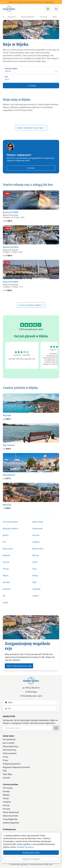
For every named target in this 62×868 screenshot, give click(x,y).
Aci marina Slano (10, 522)
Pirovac (6, 562)
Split (34, 582)
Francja (6, 805)
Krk (4, 542)
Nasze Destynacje (11, 812)
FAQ (5, 771)
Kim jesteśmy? (9, 739)
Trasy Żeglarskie (10, 819)
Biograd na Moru (11, 528)
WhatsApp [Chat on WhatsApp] (31, 692)
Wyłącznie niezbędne (31, 859)
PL (31, 708)
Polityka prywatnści (12, 764)
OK (56, 728)
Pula (34, 569)
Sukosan (7, 589)
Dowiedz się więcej (25, 847)
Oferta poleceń (10, 753)
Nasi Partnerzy (10, 750)
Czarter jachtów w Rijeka (31, 305)
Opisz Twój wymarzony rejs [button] (19, 666)
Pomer (6, 569)
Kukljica (36, 542)
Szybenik (36, 589)
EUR (31, 702)
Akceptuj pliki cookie (31, 853)
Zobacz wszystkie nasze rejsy (31, 128)
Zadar (6, 602)
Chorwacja (8, 788)
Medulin (7, 555)
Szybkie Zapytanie (11, 823)
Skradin (6, 582)
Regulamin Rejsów (11, 767)
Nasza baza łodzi (10, 816)
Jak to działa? (9, 743)
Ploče (35, 562)
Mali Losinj (8, 549)
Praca (5, 760)
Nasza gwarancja (11, 746)
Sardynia (7, 802)
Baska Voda (38, 522)
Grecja (6, 798)
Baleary (6, 795)
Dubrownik (38, 528)
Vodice (35, 596)
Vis (4, 596)
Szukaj (31, 86)
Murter (36, 555)
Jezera (6, 535)
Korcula (36, 535)
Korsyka (7, 809)
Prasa (5, 757)
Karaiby (6, 791)
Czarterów (25, 767)
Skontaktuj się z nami (31, 696)
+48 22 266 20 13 (31, 688)
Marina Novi (38, 549)
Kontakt (31, 168)
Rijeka (6, 576)
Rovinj (35, 576)
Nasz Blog (7, 774)
